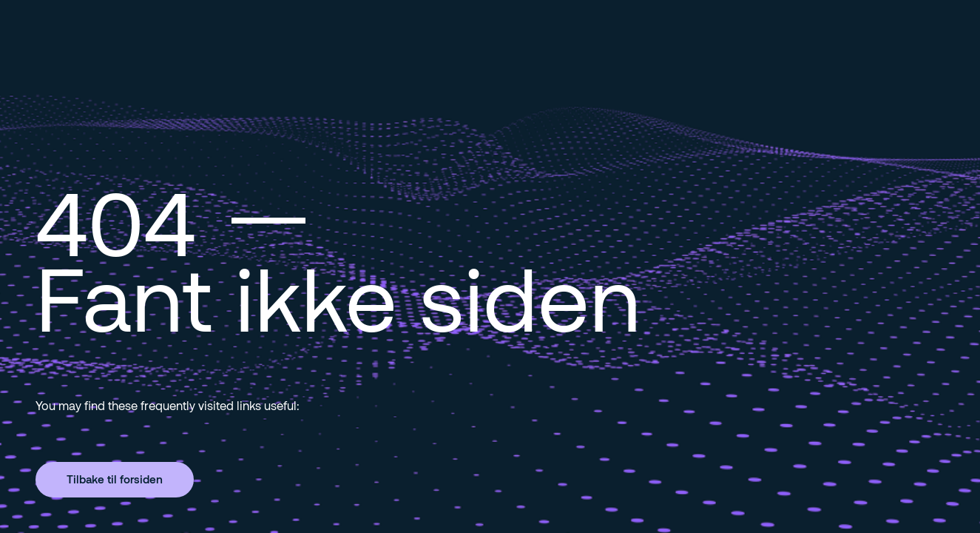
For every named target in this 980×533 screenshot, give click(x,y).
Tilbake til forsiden (115, 479)
